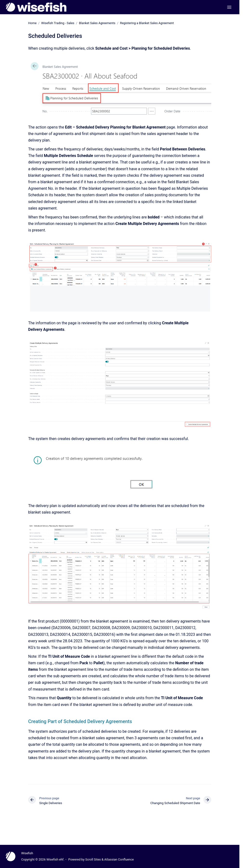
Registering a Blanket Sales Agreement (147, 23)
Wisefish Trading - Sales (58, 23)
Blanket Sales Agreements (97, 23)
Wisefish (27, 853)
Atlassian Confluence (119, 859)
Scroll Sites (93, 859)
